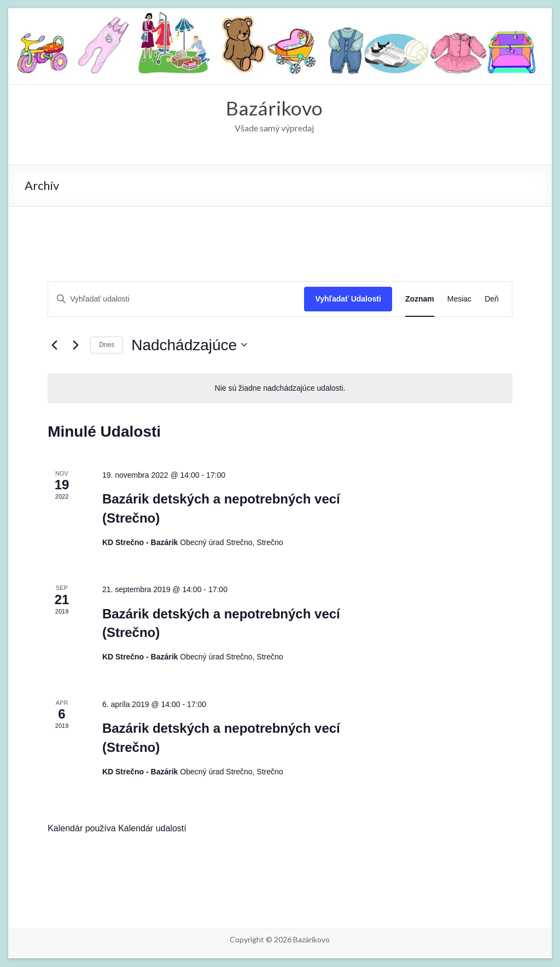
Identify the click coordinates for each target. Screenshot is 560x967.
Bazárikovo (274, 108)
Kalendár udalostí (152, 829)
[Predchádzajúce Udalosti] (54, 345)
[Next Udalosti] (75, 345)
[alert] (280, 389)
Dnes (107, 345)
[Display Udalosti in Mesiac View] (459, 300)
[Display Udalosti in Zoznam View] (420, 300)
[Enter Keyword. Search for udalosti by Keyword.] (176, 300)
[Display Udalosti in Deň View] (492, 300)
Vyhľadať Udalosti (348, 299)
